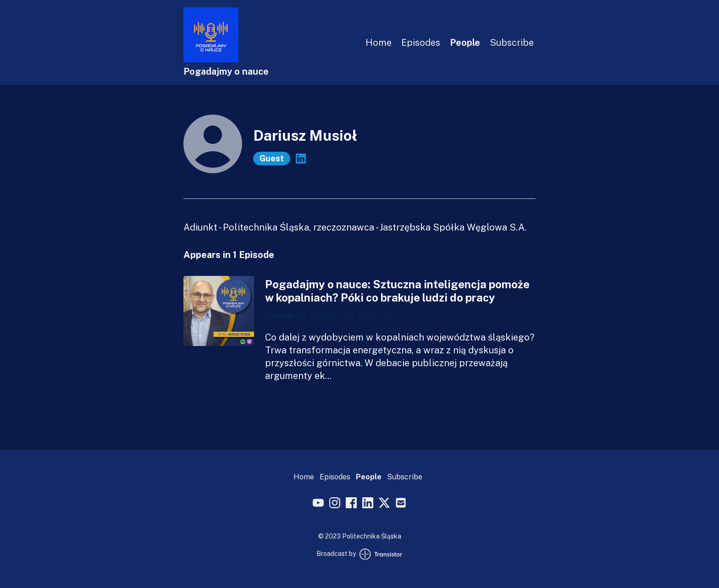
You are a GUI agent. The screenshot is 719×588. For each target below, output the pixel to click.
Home (379, 43)
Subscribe (512, 43)
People (465, 43)
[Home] (211, 60)
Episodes (421, 43)
